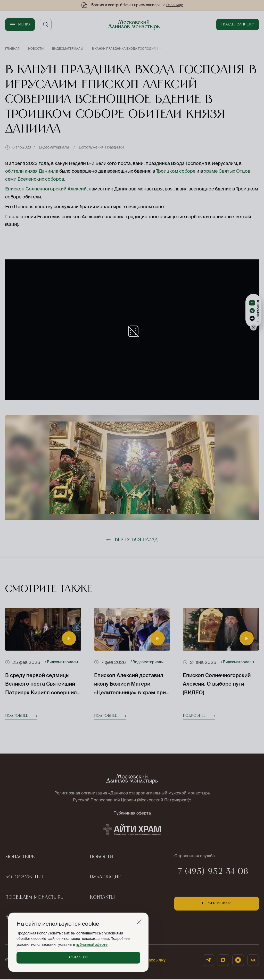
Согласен (78, 957)
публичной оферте (91, 944)
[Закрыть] (139, 922)
